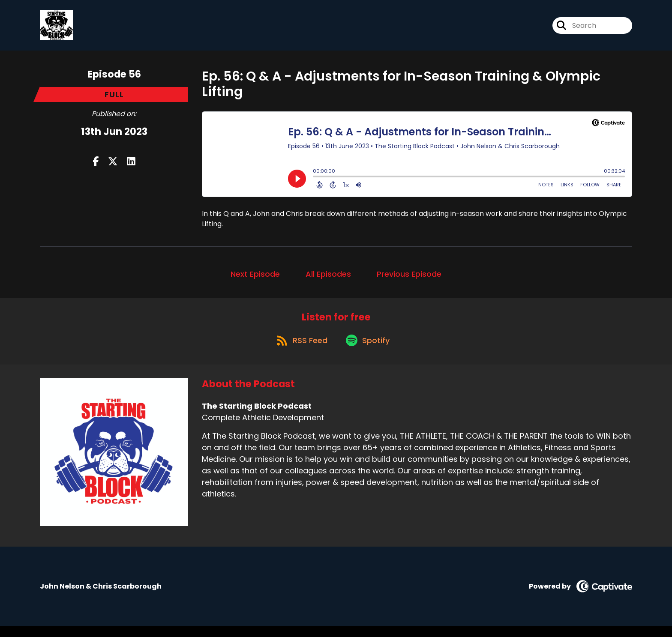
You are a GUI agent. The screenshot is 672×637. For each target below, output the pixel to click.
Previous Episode (409, 279)
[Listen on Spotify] (369, 351)
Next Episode (255, 279)
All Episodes (328, 279)
